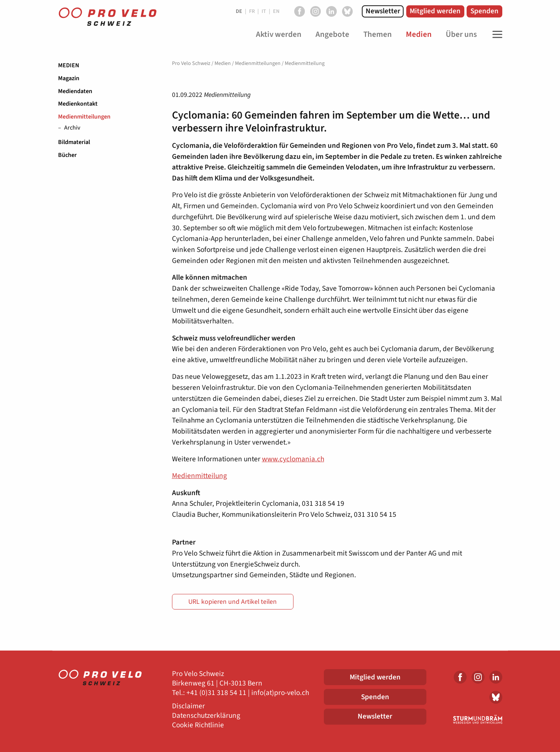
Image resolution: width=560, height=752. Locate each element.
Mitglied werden (435, 11)
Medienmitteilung (200, 476)
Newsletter (383, 11)
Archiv (72, 128)
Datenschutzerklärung (206, 716)
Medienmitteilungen (84, 117)
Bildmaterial (74, 142)
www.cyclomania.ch (293, 459)
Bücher (67, 155)
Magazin (69, 78)
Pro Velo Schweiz (191, 63)
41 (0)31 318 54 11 (218, 693)
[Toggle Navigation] (495, 35)
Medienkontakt (78, 104)
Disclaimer (189, 706)
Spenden (484, 11)
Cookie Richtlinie (198, 725)
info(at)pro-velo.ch (280, 693)
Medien (69, 65)
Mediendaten (75, 91)
